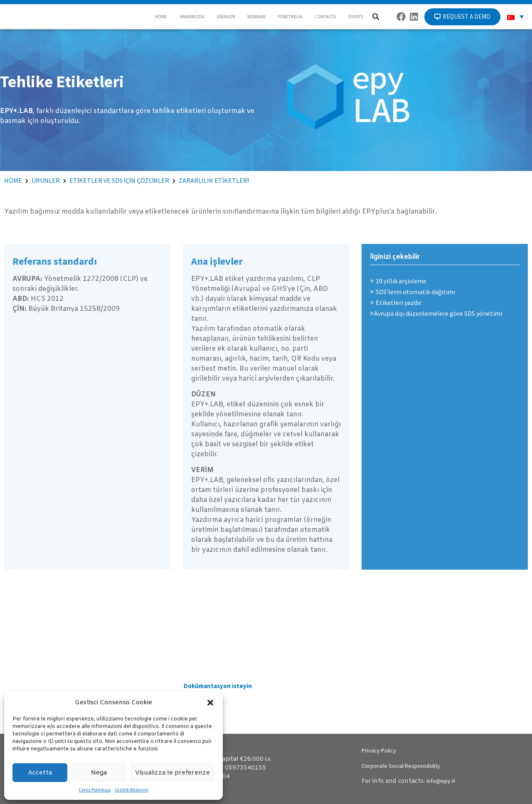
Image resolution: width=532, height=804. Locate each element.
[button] (210, 703)
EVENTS (356, 17)
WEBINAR (256, 17)
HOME (161, 17)
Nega (99, 773)
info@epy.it (441, 781)
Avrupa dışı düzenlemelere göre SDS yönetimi (438, 313)
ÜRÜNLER (226, 17)
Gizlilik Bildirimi (132, 790)
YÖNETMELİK (290, 17)
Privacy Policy (379, 750)
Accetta (40, 773)
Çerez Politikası (95, 790)
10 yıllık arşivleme (401, 281)
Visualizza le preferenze (172, 773)
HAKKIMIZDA (192, 17)
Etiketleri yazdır (399, 302)
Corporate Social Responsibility (401, 766)
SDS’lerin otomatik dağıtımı (415, 292)
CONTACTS (325, 17)
